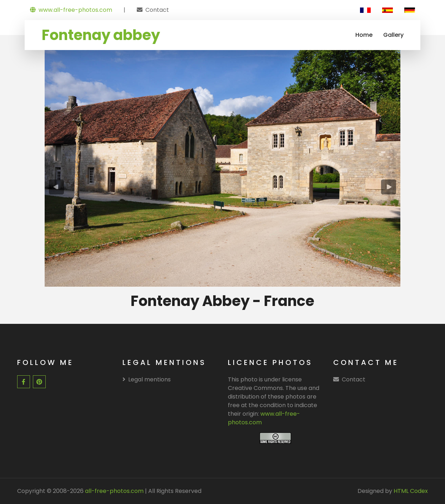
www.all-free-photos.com (71, 10)
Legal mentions (147, 379)
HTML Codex (411, 491)
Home (364, 35)
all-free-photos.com (114, 491)
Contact (157, 10)
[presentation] (56, 187)
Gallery (393, 35)
